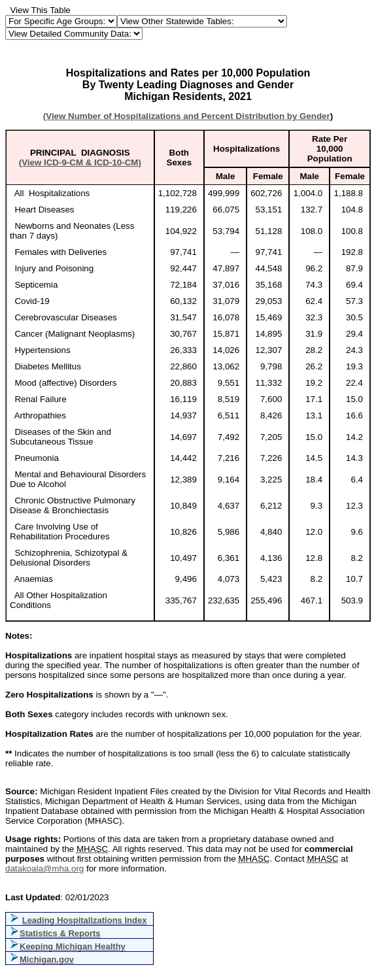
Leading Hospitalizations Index (85, 920)
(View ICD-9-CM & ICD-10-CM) (80, 162)
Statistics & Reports (60, 933)
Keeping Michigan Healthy (73, 946)
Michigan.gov (47, 959)
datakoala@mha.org (44, 869)
